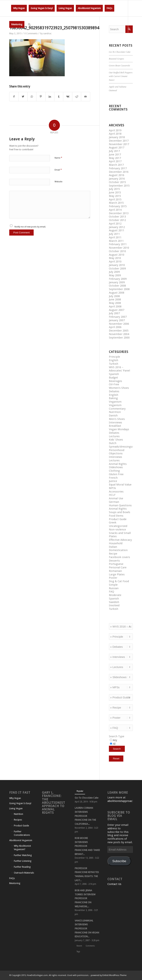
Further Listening (23, 861)
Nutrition (115, 412)
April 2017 (115, 161)
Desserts (114, 561)
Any (115, 740)
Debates (114, 391)
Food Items (116, 516)
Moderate (115, 595)
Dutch (113, 443)
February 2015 (118, 206)
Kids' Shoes (116, 440)
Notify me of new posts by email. (30, 227)
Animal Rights (118, 464)
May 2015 (115, 196)
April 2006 (115, 327)
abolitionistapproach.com (124, 801)
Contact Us (114, 884)
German (114, 502)
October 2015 (117, 182)
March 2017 (116, 165)
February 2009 (118, 279)
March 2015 (116, 203)
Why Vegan (15, 798)
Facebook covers (119, 557)
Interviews (115, 422)
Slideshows (116, 467)
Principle (114, 357)
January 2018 (117, 137)
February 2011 (118, 244)
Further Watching (23, 855)
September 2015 (119, 186)
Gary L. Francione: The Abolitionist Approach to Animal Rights (54, 803)
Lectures (114, 436)
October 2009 (117, 269)
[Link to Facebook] (16, 41)
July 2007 (114, 313)
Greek (113, 523)
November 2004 (119, 334)
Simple (113, 585)
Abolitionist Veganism (21, 840)
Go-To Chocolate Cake (120, 52)
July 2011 (114, 234)
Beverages (115, 381)
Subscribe (119, 861)
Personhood (117, 450)
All (114, 744)
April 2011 (115, 237)
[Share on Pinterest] (41, 97)
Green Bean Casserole (120, 66)
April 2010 (115, 262)
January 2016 (117, 179)
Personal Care (118, 567)
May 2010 (115, 258)
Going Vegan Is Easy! (20, 803)
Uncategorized (118, 526)
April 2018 (115, 134)
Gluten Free (116, 474)
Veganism (115, 402)
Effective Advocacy (120, 540)
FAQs (12, 878)
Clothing (114, 471)
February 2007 (118, 317)
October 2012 (117, 220)
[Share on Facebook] (14, 97)
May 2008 (115, 303)
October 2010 (117, 251)
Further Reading (22, 867)
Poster (113, 578)
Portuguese (116, 564)
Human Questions (120, 505)
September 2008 (119, 289)
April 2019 (115, 130)
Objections (116, 453)
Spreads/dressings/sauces (125, 447)
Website (58, 182)
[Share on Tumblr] (59, 97)
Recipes (18, 820)
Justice (113, 481)
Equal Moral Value (120, 485)
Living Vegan (16, 808)
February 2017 (118, 168)
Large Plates (117, 574)
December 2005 (119, 331)
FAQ (111, 592)
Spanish (114, 374)
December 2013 (119, 213)
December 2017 (119, 141)
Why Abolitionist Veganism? (22, 848)
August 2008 (117, 293)
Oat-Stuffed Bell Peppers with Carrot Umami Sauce (121, 76)
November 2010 (119, 248)
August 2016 (117, 175)
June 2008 (115, 299)
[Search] (29, 24)
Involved (114, 605)
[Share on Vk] (68, 97)
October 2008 (117, 286)
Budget (113, 378)
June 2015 (115, 192)
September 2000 (119, 338)
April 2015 (115, 199)
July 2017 (114, 151)
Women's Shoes (119, 388)
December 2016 (119, 172)
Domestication (118, 550)
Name (58, 158)
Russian (114, 588)
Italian (113, 547)
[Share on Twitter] (23, 97)
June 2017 (115, 155)
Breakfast (115, 426)
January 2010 (117, 265)
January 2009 (117, 282)
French (113, 478)
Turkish (114, 364)
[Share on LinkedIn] (50, 97)
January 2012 (117, 227)
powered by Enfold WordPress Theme (109, 975)
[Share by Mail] (86, 97)
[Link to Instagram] (21, 41)
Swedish (114, 602)
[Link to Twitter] (10, 41)
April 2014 (115, 210)
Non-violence (117, 530)
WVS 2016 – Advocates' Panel (119, 369)
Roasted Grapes (116, 59)
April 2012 (115, 224)
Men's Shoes (117, 419)
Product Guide (118, 519)
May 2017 (115, 158)
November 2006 (119, 324)
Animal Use (116, 498)
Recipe (113, 554)
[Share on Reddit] (77, 97)
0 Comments (31, 34)
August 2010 (117, 255)
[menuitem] (19, 8)
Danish (113, 416)
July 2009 (114, 272)
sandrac (47, 34)
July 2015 (114, 189)
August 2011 (117, 230)
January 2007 (117, 320)
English (114, 360)
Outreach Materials (24, 873)
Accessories (116, 492)
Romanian (115, 571)
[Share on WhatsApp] (32, 97)
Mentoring (15, 883)
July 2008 (114, 296)
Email (58, 170)
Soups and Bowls (120, 512)
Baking (113, 398)
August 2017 (117, 148)
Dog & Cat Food (119, 581)
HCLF (112, 495)
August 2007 (117, 310)
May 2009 (115, 275)
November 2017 (119, 144)
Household (116, 543)
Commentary (117, 409)
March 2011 (116, 241)
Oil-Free (114, 384)
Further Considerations (22, 833)
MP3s (112, 488)
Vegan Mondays (119, 429)
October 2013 (117, 217)
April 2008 (115, 306)
